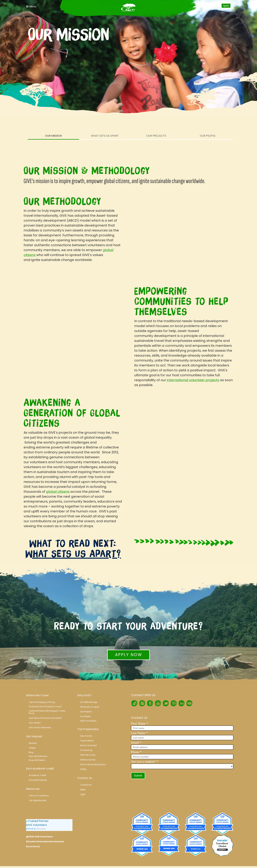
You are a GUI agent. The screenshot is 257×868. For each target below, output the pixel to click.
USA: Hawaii (35, 723)
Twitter (166, 703)
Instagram (142, 703)
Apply (226, 6)
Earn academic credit (40, 769)
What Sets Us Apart (105, 136)
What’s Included (88, 745)
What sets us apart (90, 707)
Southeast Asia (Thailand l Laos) (45, 707)
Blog (31, 752)
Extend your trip (88, 760)
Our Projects (156, 136)
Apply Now (128, 655)
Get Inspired (34, 736)
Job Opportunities (38, 800)
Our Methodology (89, 702)
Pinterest (174, 703)
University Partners (38, 780)
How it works (86, 736)
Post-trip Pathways (38, 756)
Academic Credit (37, 775)
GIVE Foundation (88, 721)
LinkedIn (181, 703)
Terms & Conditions (39, 796)
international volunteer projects (193, 380)
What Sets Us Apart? (73, 554)
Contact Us (85, 778)
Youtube (158, 703)
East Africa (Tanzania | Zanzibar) (45, 718)
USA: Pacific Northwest (40, 728)
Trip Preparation (88, 729)
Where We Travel (37, 695)
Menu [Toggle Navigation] (31, 6)
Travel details (87, 741)
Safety (83, 769)
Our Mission (53, 136)
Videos (32, 748)
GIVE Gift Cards (88, 755)
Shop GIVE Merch (37, 760)
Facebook (150, 703)
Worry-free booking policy (93, 764)
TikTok (134, 703)
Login (215, 5)
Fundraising (86, 750)
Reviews (33, 743)
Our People (208, 136)
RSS (189, 703)
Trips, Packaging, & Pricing (42, 702)
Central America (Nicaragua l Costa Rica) (47, 712)
